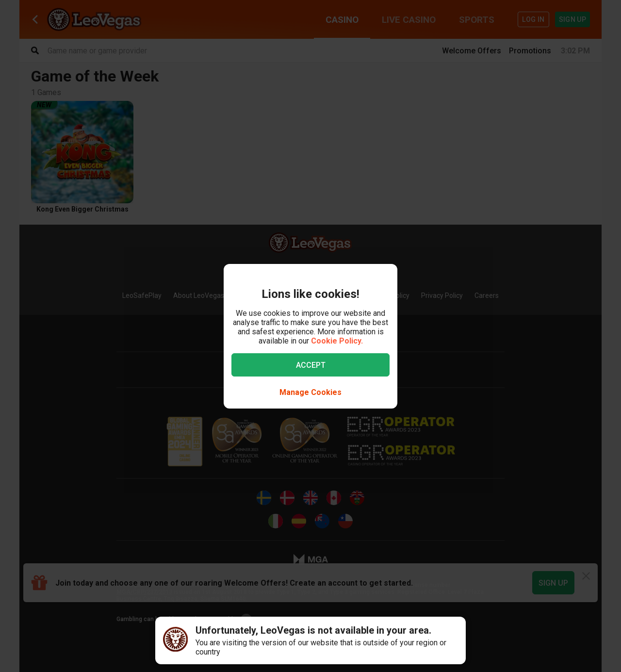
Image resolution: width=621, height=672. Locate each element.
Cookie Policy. (337, 341)
